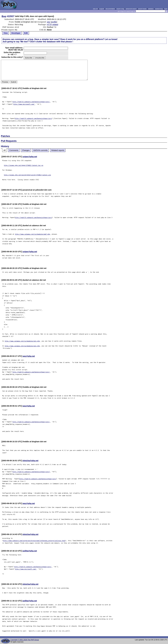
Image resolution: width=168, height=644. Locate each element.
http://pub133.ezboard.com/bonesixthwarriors (33, 118)
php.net (95, 9)
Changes (26, 150)
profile (54, 22)
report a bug (120, 9)
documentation (110, 9)
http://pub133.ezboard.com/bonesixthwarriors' (31, 102)
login (166, 9)
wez (49, 22)
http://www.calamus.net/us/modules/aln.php (22, 346)
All (4, 150)
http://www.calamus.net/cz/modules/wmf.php (33, 234)
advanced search (131, 9)
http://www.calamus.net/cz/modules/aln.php (22, 341)
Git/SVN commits (40, 150)
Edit (26, 33)
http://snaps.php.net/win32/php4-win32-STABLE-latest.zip (27, 175)
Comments (14, 150)
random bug (159, 9)
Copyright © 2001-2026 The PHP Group (25, 640)
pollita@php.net (30, 551)
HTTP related (52, 25)
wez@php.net (29, 356)
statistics (151, 9)
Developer (16, 33)
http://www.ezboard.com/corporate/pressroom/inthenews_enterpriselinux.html (34, 541)
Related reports (58, 150)
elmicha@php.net (31, 461)
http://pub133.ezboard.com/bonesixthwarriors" (31, 472)
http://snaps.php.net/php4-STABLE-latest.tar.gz (24, 165)
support (102, 9)
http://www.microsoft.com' (24, 104)
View (6, 33)
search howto (142, 9)
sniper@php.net (30, 157)
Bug (4, 16)
